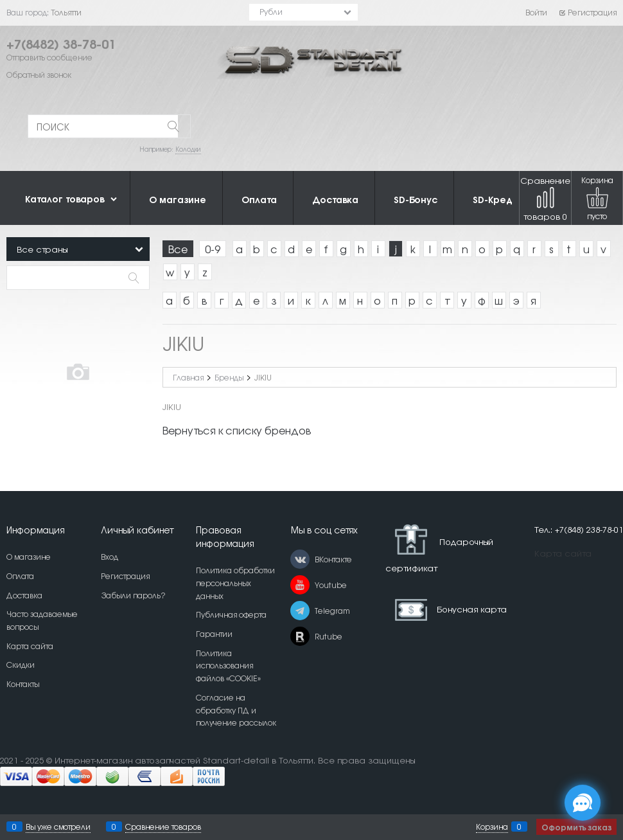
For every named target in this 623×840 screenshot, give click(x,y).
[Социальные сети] (583, 803)
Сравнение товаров (545, 198)
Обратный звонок (39, 75)
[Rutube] (300, 636)
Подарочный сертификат (439, 549)
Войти (536, 12)
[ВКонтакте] (300, 559)
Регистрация (587, 12)
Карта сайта (563, 553)
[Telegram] (300, 611)
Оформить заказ (576, 827)
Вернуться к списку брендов (237, 430)
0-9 (213, 249)
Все (178, 249)
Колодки (188, 149)
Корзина (492, 827)
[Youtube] (300, 585)
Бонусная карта (472, 608)
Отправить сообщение (49, 57)
